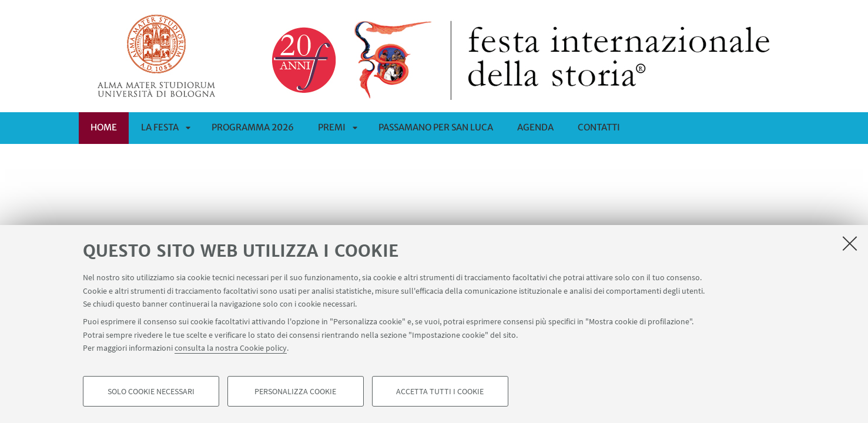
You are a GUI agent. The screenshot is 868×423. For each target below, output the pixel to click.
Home (104, 127)
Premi (332, 127)
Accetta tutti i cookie (440, 391)
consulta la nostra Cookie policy (231, 348)
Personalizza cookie (295, 391)
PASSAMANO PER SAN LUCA (436, 127)
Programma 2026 (253, 127)
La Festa (160, 127)
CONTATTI (599, 127)
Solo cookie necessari (151, 391)
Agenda (535, 127)
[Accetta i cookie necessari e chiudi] (850, 243)
